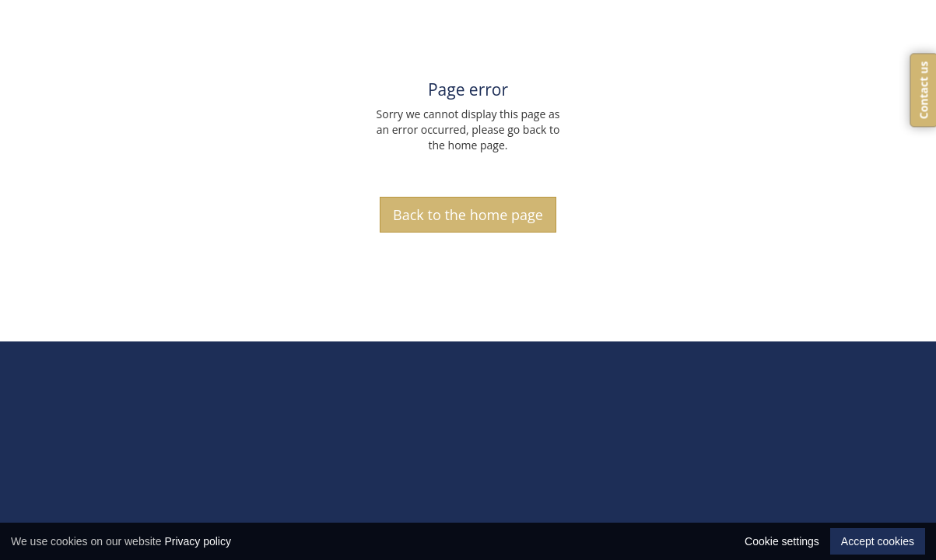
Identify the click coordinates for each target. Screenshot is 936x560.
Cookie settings (782, 541)
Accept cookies (878, 541)
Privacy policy (198, 541)
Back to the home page (468, 215)
